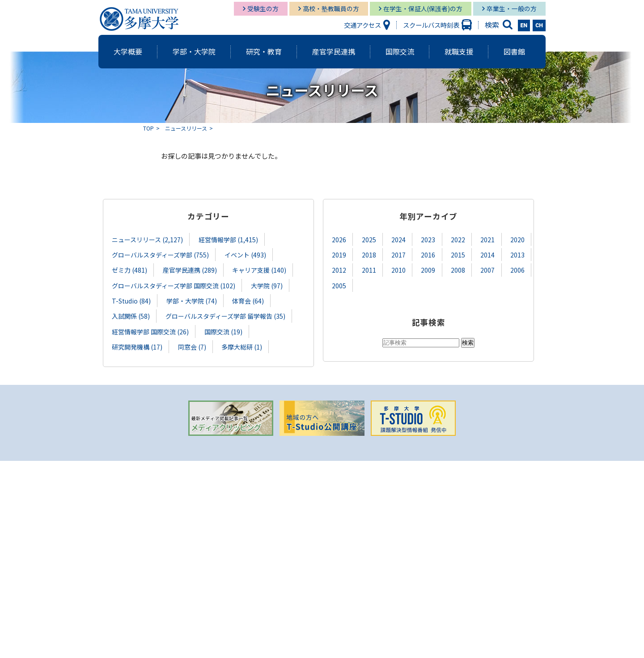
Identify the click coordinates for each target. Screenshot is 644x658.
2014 (487, 255)
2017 (398, 255)
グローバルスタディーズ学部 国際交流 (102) (174, 285)
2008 (458, 270)
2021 (487, 239)
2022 (458, 239)
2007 (487, 270)
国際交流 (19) (224, 331)
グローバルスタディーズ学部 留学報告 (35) (226, 315)
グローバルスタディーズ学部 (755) (161, 255)
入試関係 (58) (131, 315)
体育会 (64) (250, 300)
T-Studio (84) (132, 300)
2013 (517, 255)
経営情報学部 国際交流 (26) (150, 331)
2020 (517, 239)
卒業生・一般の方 (512, 8)
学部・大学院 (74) (193, 300)
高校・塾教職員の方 (331, 8)
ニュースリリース (186, 128)
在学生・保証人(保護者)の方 (423, 8)
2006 (517, 270)
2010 (398, 270)
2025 (369, 239)
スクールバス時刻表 (431, 25)
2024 (398, 239)
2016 (428, 255)
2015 (458, 255)
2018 (369, 255)
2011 (369, 270)
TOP (148, 128)
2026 (339, 239)
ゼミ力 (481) (130, 270)
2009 (428, 270)
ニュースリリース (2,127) (148, 239)
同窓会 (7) (193, 346)
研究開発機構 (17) (137, 346)
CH (539, 25)
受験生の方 (263, 8)
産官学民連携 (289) (191, 270)
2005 (339, 285)
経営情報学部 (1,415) (229, 239)
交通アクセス (362, 25)
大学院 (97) (267, 285)
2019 (339, 255)
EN (524, 25)
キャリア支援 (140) (260, 270)
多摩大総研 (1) (243, 346)
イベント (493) (246, 255)
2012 (339, 270)
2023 (428, 239)
